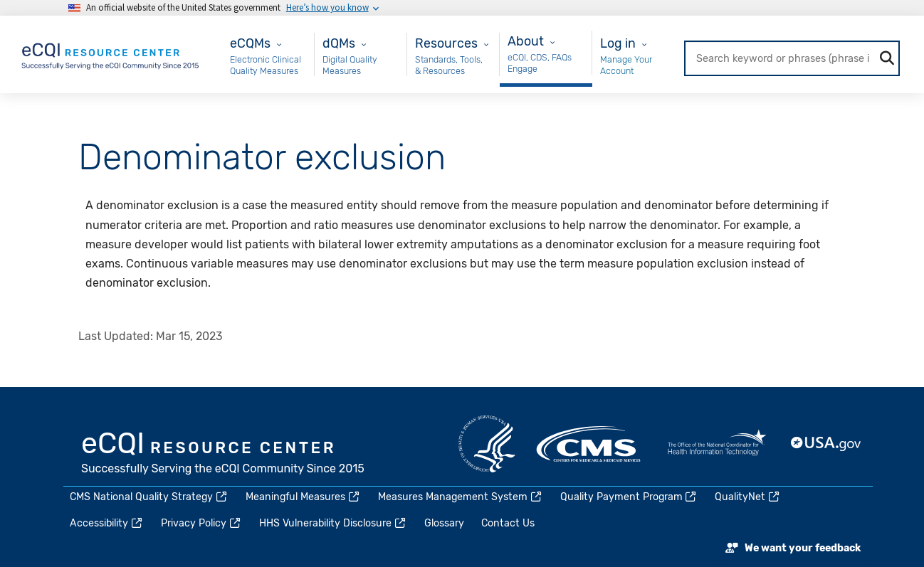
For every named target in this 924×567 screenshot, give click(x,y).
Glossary (444, 523)
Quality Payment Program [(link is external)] (629, 497)
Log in (618, 43)
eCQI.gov (224, 455)
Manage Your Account (626, 65)
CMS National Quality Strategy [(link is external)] (149, 497)
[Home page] (111, 54)
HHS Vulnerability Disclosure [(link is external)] (333, 523)
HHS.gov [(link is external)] (487, 444)
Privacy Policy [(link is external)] (201, 523)
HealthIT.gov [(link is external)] (717, 444)
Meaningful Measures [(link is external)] (303, 497)
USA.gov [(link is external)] (826, 444)
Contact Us (508, 523)
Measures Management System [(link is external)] (461, 497)
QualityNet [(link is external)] (748, 497)
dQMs (339, 43)
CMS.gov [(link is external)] (589, 444)
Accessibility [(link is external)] (107, 523)
